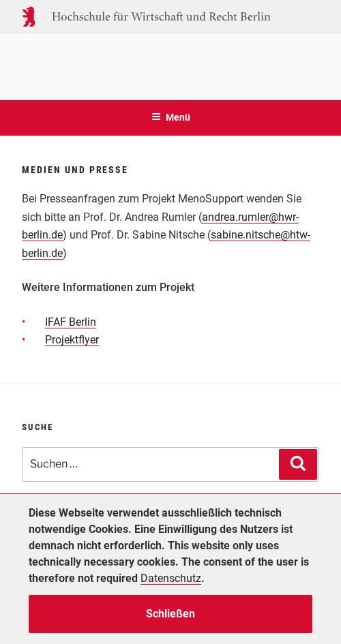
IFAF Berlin (71, 322)
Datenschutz (171, 578)
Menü (171, 117)
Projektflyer (72, 340)
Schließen (170, 614)
